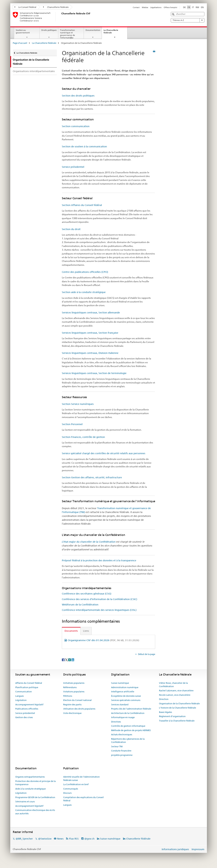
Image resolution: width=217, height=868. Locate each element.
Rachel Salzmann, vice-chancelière (176, 690)
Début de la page (146, 654)
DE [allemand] (184, 7)
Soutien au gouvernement (23, 31)
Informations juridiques (175, 849)
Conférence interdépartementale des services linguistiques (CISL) (99, 610)
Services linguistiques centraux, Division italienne (90, 353)
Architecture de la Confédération (128, 713)
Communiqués (71, 789)
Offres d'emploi (170, 7)
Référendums (70, 687)
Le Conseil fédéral (26, 7)
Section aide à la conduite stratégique (84, 292)
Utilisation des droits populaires (79, 709)
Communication (24, 692)
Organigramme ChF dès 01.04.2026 (103, 640)
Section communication (76, 126)
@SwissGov (45, 839)
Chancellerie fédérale (56, 7)
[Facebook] (63, 660)
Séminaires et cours (25, 801)
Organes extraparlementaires (30, 777)
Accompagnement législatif (29, 704)
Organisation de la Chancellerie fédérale (179, 703)
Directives (116, 722)
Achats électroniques (122, 734)
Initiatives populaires (74, 683)
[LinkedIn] (73, 660)
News (60, 839)
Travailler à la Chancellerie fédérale (177, 721)
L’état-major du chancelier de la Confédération (89, 542)
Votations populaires (74, 692)
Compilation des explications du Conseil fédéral (83, 799)
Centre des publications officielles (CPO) (85, 272)
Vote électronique (72, 713)
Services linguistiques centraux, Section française (90, 333)
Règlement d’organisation (172, 716)
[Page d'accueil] (61, 17)
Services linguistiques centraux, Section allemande (91, 312)
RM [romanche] (197, 7)
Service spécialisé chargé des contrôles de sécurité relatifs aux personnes (104, 453)
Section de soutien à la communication (84, 146)
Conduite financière (121, 751)
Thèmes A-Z (188, 20)
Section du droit (71, 229)
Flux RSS (74, 839)
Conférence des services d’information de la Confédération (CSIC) (100, 599)
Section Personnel (72, 424)
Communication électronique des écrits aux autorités (35, 812)
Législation (21, 700)
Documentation (93, 30)
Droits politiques (49, 30)
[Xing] (70, 660)
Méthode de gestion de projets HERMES (131, 730)
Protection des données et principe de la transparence (35, 783)
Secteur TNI (117, 746)
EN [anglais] (202, 7)
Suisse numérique (120, 683)
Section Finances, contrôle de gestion (83, 437)
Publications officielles (27, 709)
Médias (145, 7)
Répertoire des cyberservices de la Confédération (128, 741)
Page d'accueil (20, 43)
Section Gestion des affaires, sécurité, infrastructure (92, 477)
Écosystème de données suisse (126, 696)
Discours (67, 793)
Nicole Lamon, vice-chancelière (175, 695)
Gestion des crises (24, 717)
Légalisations (156, 7)
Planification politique (27, 687)
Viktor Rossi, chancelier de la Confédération (173, 685)
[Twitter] (67, 660)
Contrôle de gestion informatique (128, 726)
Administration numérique (125, 687)
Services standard (120, 704)
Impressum (198, 849)
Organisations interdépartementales (34, 71)
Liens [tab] (86, 631)
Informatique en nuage (123, 717)
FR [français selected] (189, 7)
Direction (164, 699)
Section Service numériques (78, 404)
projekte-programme (122, 755)
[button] (174, 14)
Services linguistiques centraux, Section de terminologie (94, 373)
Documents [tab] (71, 631)
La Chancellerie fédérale (111, 33)
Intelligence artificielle (123, 692)
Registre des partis (72, 704)
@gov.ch (89, 839)
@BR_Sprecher (24, 839)
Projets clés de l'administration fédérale (131, 709)
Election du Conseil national (77, 700)
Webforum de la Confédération (80, 605)
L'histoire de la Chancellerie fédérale (177, 708)
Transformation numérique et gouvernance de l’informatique (67, 34)
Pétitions (68, 696)
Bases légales (165, 712)
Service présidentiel (73, 167)
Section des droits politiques (78, 96)
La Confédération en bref (76, 784)
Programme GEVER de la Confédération (35, 797)
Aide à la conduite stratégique (31, 789)
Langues (19, 696)
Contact (136, 7)
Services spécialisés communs (126, 700)
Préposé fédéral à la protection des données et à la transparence (99, 560)
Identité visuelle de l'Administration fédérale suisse (81, 778)
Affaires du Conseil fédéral (29, 683)
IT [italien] (193, 7)
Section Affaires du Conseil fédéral (82, 205)
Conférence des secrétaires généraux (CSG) (87, 594)
